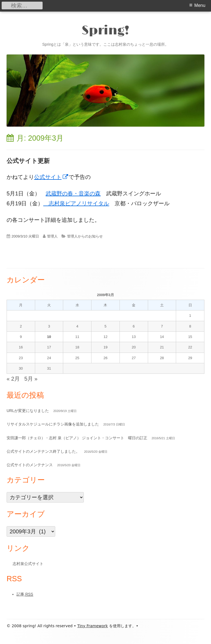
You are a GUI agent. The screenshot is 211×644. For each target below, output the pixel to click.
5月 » (31, 379)
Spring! (105, 31)
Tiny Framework (92, 626)
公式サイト (51, 177)
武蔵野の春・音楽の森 (73, 193)
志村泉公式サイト (28, 564)
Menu (200, 5)
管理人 (52, 236)
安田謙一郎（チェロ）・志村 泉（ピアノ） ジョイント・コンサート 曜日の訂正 (77, 438)
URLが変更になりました (28, 411)
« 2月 (13, 379)
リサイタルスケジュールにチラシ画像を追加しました (53, 424)
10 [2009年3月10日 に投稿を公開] (49, 337)
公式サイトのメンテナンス (30, 465)
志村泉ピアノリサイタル (76, 203)
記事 (25, 594)
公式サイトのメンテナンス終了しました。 (43, 451)
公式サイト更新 (28, 161)
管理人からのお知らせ (85, 236)
